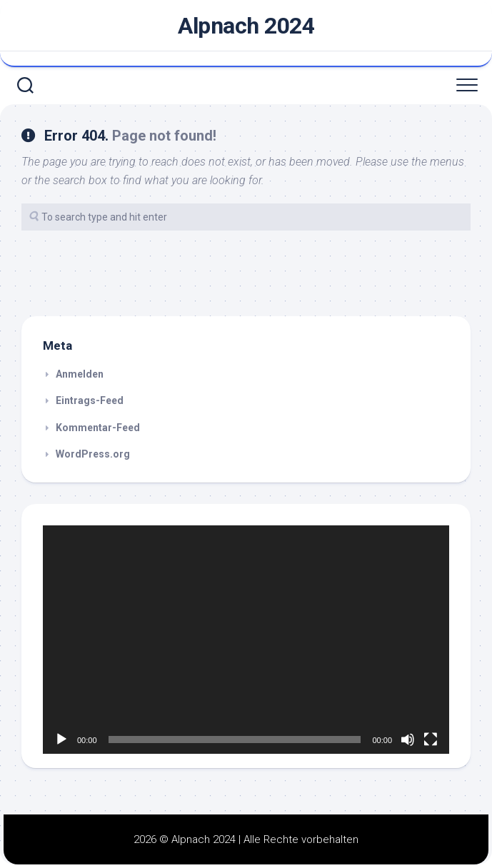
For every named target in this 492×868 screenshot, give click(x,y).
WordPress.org (93, 454)
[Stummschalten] (408, 740)
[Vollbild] (431, 740)
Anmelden (80, 374)
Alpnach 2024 (246, 26)
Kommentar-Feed (98, 428)
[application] (246, 640)
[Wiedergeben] (61, 740)
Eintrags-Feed (90, 400)
